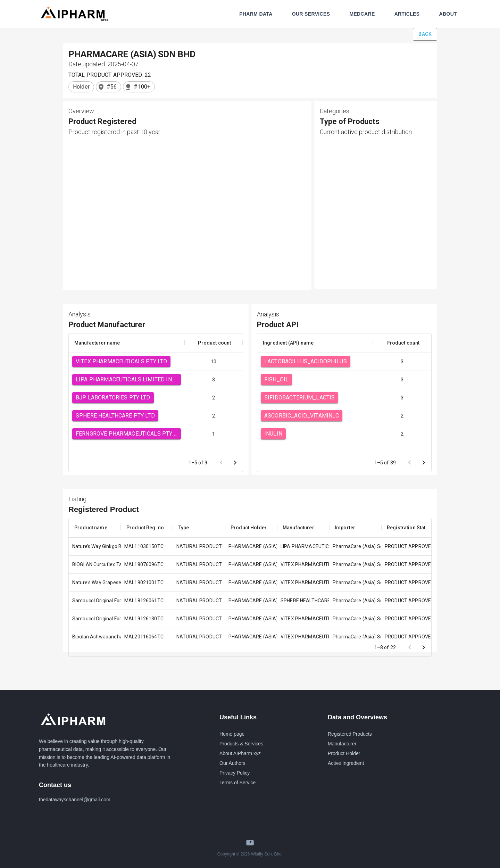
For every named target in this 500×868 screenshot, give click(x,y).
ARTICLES (407, 14)
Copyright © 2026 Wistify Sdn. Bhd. (250, 854)
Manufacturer (342, 744)
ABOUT (448, 14)
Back (425, 34)
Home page (232, 734)
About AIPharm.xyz (240, 753)
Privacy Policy (235, 773)
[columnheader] (127, 343)
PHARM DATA (256, 14)
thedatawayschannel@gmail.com (75, 800)
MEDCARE (362, 14)
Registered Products (350, 734)
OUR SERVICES (311, 14)
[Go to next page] (235, 463)
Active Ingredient (346, 763)
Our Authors (232, 763)
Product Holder (344, 753)
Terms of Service (237, 783)
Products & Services (241, 744)
